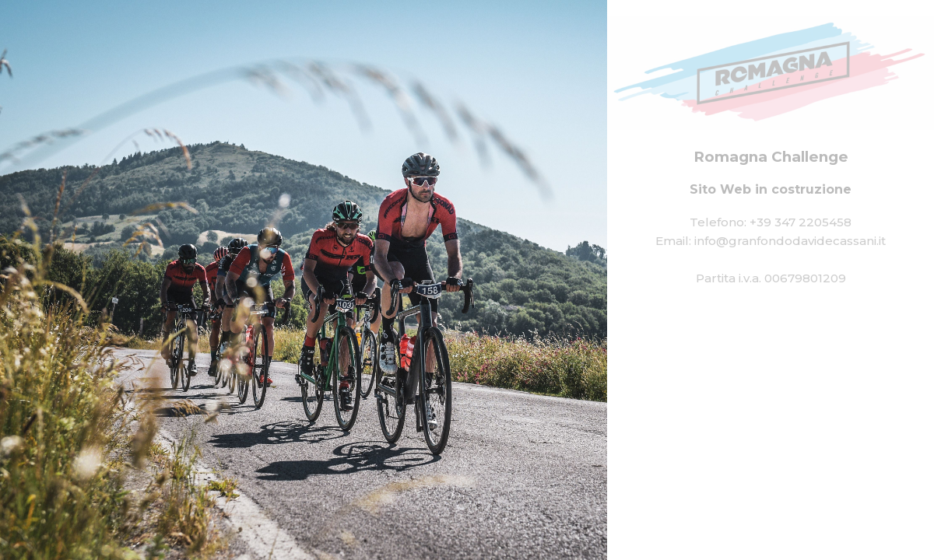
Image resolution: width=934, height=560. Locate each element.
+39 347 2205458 (801, 222)
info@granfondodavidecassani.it (790, 241)
